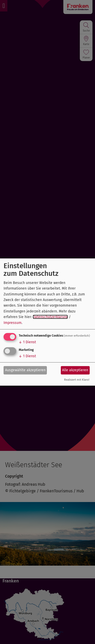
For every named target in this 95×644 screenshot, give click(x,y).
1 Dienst (27, 342)
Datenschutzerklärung (50, 317)
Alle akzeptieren (75, 370)
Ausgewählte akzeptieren (25, 370)
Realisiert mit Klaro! (77, 380)
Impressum (13, 323)
